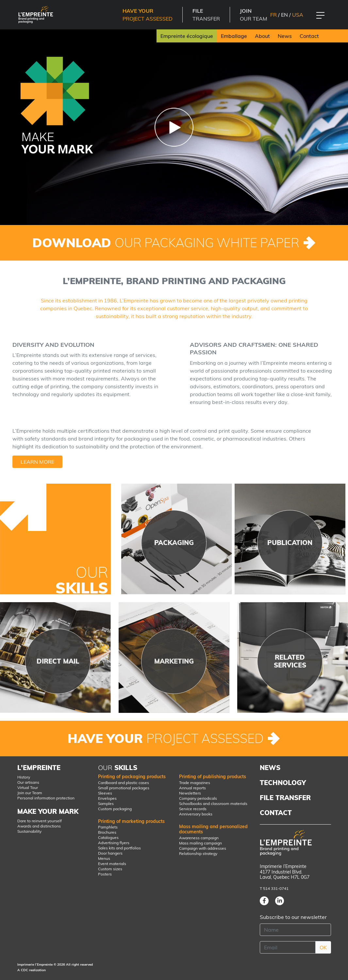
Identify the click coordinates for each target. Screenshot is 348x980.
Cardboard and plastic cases (124, 783)
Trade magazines (195, 783)
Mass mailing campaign (200, 843)
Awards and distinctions (39, 826)
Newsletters (190, 793)
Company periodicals (198, 798)
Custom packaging (115, 809)
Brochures (107, 832)
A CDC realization (32, 970)
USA (298, 15)
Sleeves (105, 793)
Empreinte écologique (187, 36)
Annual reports (192, 788)
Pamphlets (108, 827)
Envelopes (107, 798)
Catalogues (108, 837)
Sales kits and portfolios (119, 848)
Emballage (234, 36)
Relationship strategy (198, 853)
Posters (105, 874)
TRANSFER (206, 15)
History (24, 777)
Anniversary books (196, 814)
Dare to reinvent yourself (40, 821)
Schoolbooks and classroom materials (213, 803)
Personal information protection (46, 798)
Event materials (112, 864)
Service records (193, 809)
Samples (106, 803)
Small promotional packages (124, 788)
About (262, 36)
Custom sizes (110, 869)
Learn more (37, 462)
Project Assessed (148, 15)
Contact (309, 36)
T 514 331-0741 (274, 888)
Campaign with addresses (203, 848)
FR (273, 15)
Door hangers (110, 853)
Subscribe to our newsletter (293, 917)
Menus (104, 858)
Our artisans (28, 782)
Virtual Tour (28, 787)
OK (323, 947)
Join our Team (30, 793)
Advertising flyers (114, 843)
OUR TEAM (254, 15)
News (285, 36)
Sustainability (29, 831)
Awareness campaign (199, 838)
